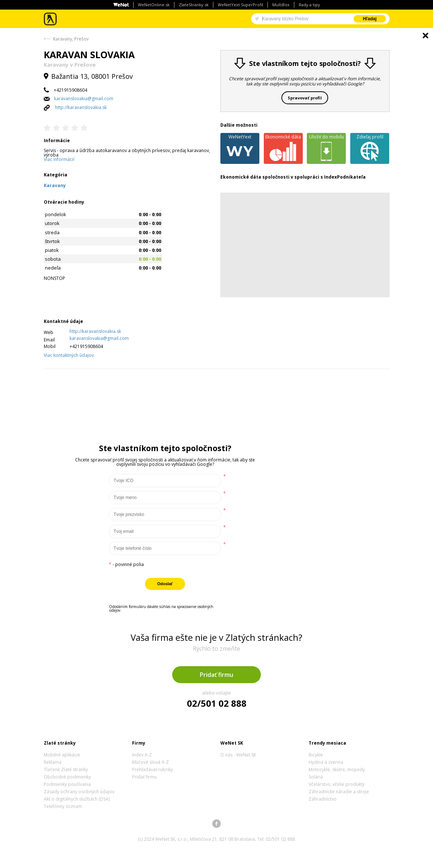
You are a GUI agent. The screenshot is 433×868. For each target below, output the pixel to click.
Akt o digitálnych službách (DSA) (77, 799)
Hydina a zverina (326, 762)
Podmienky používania (67, 784)
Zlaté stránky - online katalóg (51, 19)
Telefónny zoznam (63, 806)
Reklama (53, 762)
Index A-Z (142, 755)
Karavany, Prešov (71, 39)
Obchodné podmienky (67, 777)
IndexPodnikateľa (345, 177)
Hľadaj (370, 19)
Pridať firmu (216, 675)
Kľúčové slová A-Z (150, 762)
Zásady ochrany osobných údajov (79, 792)
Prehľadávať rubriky (152, 769)
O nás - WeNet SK (238, 755)
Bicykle (316, 755)
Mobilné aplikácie (62, 755)
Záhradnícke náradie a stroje (339, 792)
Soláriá (316, 777)
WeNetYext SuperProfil (240, 5)
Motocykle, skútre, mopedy (337, 769)
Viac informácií (59, 159)
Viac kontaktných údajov (69, 355)
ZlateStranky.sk (194, 5)
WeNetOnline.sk (154, 5)
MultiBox (281, 5)
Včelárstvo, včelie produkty (337, 784)
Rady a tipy (309, 5)
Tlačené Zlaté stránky (66, 769)
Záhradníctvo (323, 799)
